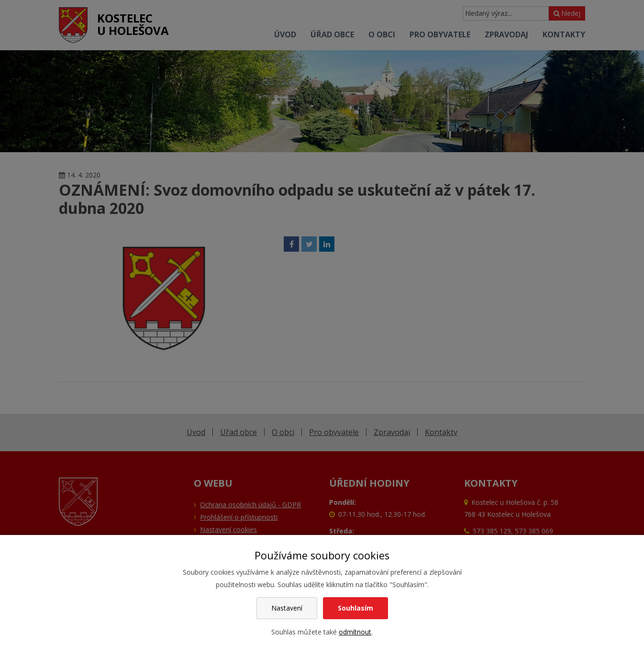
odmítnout (355, 632)
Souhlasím (355, 608)
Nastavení (287, 608)
